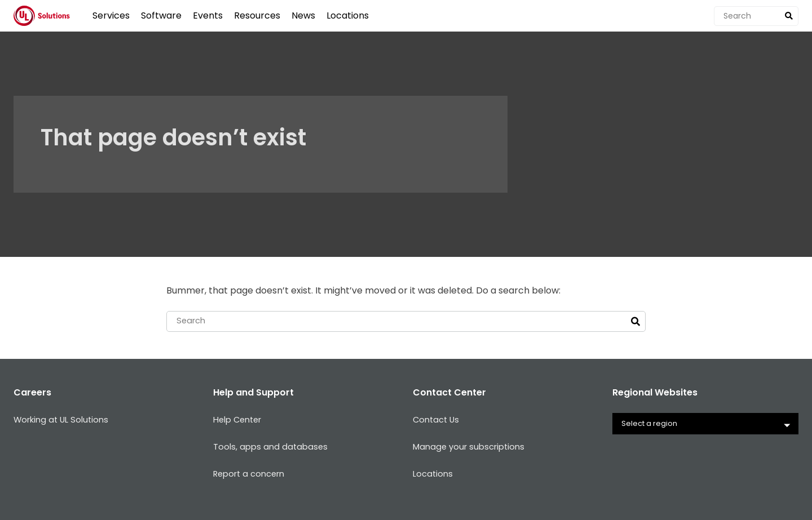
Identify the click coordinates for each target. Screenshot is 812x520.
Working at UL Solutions (65, 421)
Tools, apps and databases (273, 448)
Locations (348, 15)
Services (111, 15)
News (303, 15)
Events (208, 15)
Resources (257, 15)
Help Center (240, 421)
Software (161, 15)
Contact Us (438, 421)
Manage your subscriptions (473, 448)
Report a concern (253, 475)
